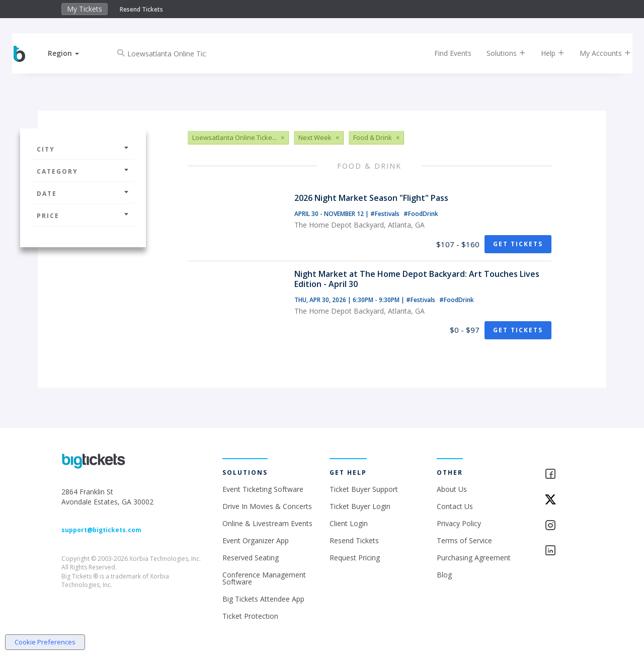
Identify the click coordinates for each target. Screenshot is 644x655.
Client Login (349, 523)
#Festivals (386, 214)
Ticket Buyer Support (364, 489)
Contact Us (455, 506)
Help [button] (545, 53)
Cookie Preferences (45, 642)
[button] (72, 53)
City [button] (83, 149)
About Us (452, 489)
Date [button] (83, 194)
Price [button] (83, 216)
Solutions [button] (498, 53)
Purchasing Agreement (474, 558)
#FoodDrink (421, 214)
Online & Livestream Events (267, 523)
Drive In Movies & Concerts (267, 506)
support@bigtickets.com (101, 530)
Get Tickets (518, 244)
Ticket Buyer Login (360, 506)
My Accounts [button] (597, 53)
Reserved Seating (251, 558)
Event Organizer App (256, 540)
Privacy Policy (459, 523)
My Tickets (85, 9)
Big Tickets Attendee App (263, 599)
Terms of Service (464, 540)
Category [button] (83, 171)
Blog (444, 575)
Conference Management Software (264, 578)
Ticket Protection (250, 616)
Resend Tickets (141, 9)
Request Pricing (355, 558)
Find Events (445, 53)
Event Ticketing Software (263, 489)
